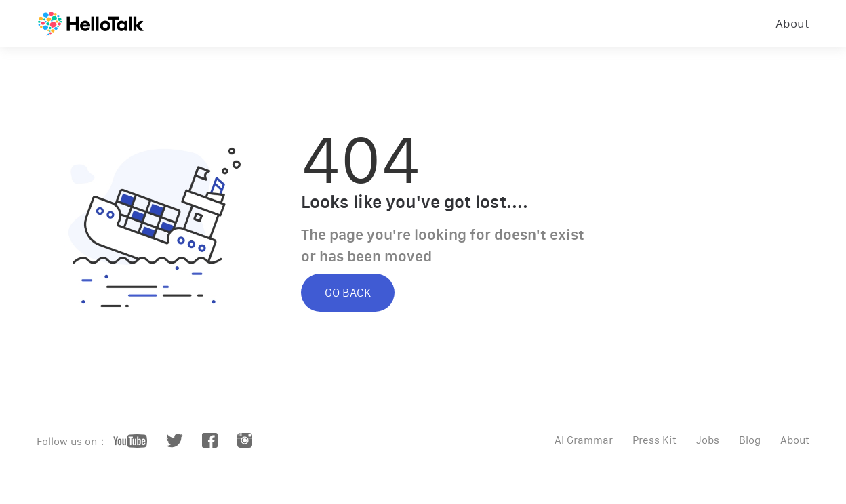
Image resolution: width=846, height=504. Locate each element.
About (792, 24)
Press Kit (654, 440)
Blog (750, 440)
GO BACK (348, 293)
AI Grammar (584, 440)
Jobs (708, 440)
